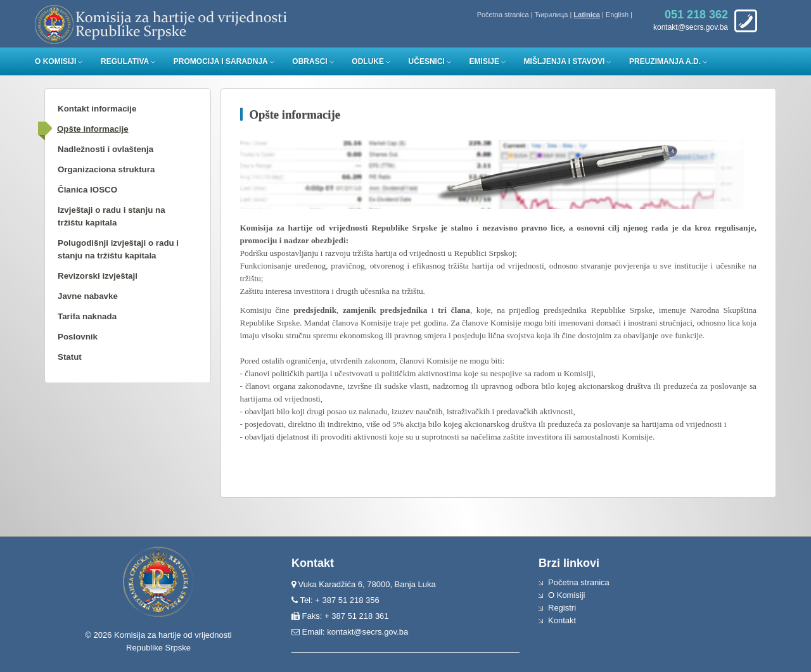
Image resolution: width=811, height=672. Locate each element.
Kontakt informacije (97, 109)
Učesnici (427, 61)
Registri (562, 608)
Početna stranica (503, 15)
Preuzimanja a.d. (665, 61)
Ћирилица (552, 15)
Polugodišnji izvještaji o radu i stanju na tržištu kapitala (118, 249)
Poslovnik (78, 337)
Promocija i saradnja (221, 61)
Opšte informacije (93, 129)
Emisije (484, 61)
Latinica (587, 15)
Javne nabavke (88, 296)
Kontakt (562, 620)
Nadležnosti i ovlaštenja (105, 149)
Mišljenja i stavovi (565, 61)
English (617, 15)
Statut (70, 357)
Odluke (368, 61)
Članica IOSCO (87, 190)
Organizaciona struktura (106, 169)
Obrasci (310, 61)
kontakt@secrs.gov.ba (367, 632)
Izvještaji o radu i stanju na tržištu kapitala (112, 216)
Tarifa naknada (87, 316)
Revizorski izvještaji (98, 276)
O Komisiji (55, 61)
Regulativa (125, 61)
